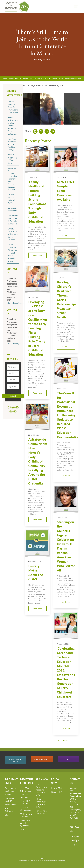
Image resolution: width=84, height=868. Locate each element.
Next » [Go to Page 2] (66, 740)
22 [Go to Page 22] (54, 740)
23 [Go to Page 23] (59, 740)
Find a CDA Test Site (25, 802)
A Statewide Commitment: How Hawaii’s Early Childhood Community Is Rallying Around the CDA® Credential (38, 461)
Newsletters (16, 79)
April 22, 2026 (62, 389)
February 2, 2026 (63, 644)
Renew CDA (57, 788)
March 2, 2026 (62, 518)
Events (8, 795)
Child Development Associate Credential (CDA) (42, 790)
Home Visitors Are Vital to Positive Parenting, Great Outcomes (13, 126)
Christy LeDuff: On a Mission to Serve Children (13, 234)
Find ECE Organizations (26, 809)
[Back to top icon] (42, 858)
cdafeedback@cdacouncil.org (19, 303)
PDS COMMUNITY (42, 759)
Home (6, 79)
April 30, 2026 (33, 297)
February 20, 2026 (35, 562)
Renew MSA (57, 792)
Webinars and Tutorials (26, 815)
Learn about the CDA (10, 800)
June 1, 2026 (33, 177)
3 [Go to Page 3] (44, 740)
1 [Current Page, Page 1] (36, 740)
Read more (37, 255)
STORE (69, 759)
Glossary (9, 815)
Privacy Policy (23, 861)
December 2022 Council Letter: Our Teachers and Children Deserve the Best (13, 179)
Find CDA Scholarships (26, 789)
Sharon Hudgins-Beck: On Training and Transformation (14, 107)
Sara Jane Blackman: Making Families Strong (12, 144)
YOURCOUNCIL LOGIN (15, 760)
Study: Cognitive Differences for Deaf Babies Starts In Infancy (13, 253)
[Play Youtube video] (52, 109)
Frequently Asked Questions (25, 823)
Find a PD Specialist (24, 796)
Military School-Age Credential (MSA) (41, 803)
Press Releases (9, 810)
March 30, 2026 (34, 435)
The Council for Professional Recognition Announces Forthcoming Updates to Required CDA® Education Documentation (68, 415)
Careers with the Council (10, 789)
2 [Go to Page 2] (40, 740)
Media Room (10, 805)
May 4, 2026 (61, 278)
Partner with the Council (41, 812)
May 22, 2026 (61, 177)
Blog (22, 829)
